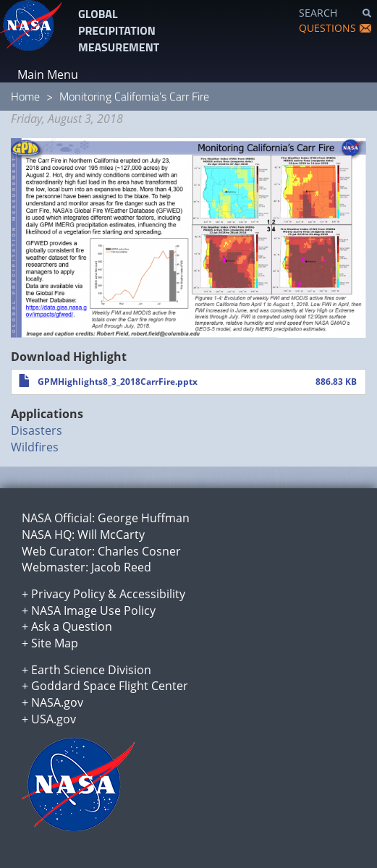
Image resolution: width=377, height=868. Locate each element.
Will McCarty (111, 535)
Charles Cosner (139, 551)
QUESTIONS (327, 28)
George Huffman (144, 518)
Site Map (55, 643)
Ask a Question (72, 626)
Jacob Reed (121, 567)
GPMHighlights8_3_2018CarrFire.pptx (118, 382)
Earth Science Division (91, 670)
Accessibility (152, 594)
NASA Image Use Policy (93, 610)
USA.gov (54, 719)
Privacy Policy (68, 594)
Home (25, 96)
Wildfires (35, 447)
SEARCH (318, 13)
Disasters (37, 430)
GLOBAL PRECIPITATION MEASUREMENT (119, 30)
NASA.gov (57, 702)
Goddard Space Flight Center (110, 686)
